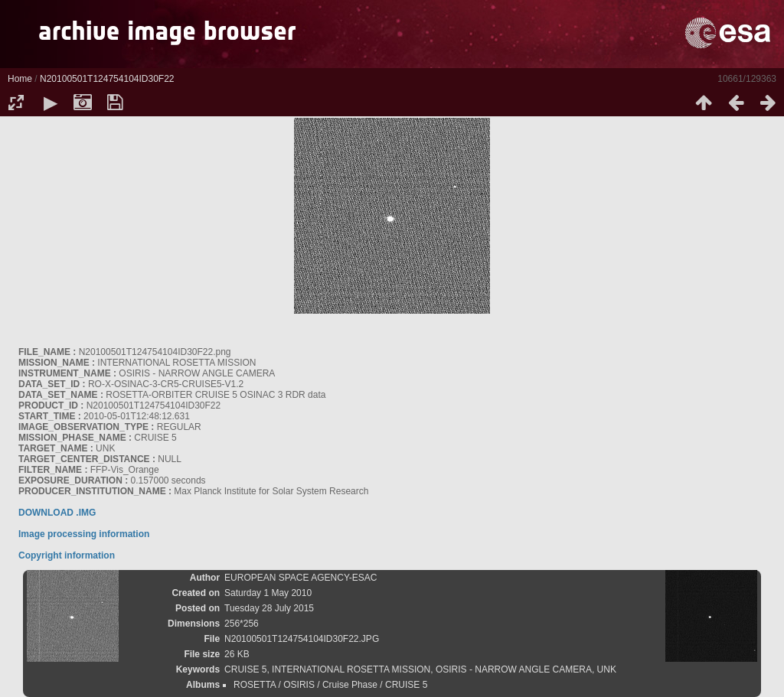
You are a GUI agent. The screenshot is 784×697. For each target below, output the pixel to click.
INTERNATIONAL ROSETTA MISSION (351, 669)
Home (20, 79)
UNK (607, 669)
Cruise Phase (350, 685)
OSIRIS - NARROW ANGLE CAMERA (514, 669)
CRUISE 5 (245, 669)
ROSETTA (255, 685)
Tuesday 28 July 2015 (269, 608)
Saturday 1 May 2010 (268, 593)
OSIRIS (299, 685)
